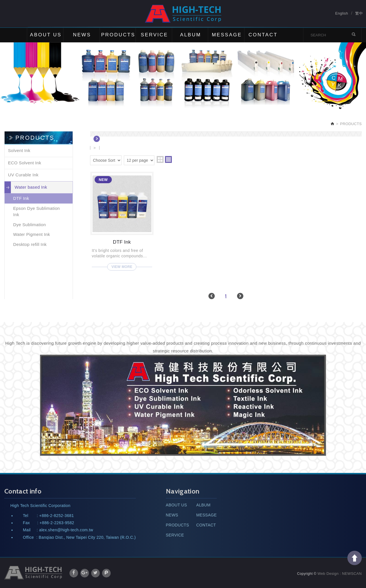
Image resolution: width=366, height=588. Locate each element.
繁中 (359, 13)
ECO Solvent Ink (25, 163)
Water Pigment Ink (32, 234)
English (342, 13)
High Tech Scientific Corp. (183, 14)
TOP (355, 558)
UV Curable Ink (23, 175)
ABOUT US (46, 35)
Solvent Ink (19, 150)
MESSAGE (227, 35)
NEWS (82, 35)
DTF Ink (21, 198)
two (160, 159)
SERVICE (154, 35)
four (168, 159)
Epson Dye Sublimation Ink (36, 212)
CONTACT (263, 35)
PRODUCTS (118, 35)
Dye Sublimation (29, 225)
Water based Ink (31, 187)
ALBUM (191, 35)
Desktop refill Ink (30, 244)
